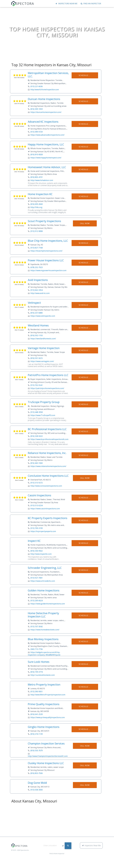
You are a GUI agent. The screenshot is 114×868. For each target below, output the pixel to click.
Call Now (85, 223)
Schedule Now (86, 75)
